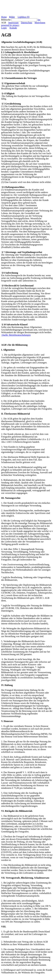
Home (4, 17)
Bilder (12, 17)
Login (4, 28)
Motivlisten (40, 23)
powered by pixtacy (10, 25)
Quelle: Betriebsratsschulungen (16, 335)
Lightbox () (24, 17)
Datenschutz (27, 23)
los (39, 20)
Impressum (13, 23)
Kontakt (13, 28)
